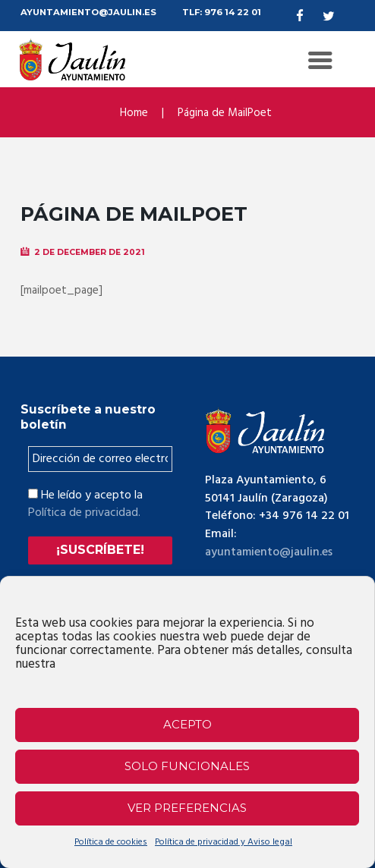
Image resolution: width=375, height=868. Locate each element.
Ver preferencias (187, 808)
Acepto (187, 724)
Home (134, 112)
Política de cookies (111, 842)
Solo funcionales (187, 766)
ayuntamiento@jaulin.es (269, 552)
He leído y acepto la (85, 504)
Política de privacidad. (84, 513)
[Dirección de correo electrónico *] (100, 459)
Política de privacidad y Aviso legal (224, 842)
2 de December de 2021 (90, 252)
